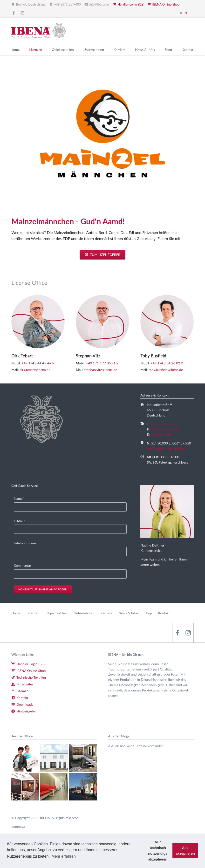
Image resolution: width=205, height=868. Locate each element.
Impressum (19, 826)
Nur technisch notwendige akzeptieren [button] (158, 851)
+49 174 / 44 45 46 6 (38, 363)
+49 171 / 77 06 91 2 (102, 363)
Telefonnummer (25, 543)
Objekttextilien (57, 613)
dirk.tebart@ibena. (33, 370)
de (48, 370)
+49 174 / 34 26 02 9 (167, 363)
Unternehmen (84, 613)
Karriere (106, 613)
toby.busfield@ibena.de (166, 370)
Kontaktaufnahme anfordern (43, 589)
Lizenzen (33, 613)
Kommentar (22, 565)
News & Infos (128, 613)
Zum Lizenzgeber (105, 255)
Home (16, 613)
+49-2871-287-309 (165, 429)
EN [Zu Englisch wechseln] (185, 13)
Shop (148, 613)
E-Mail (21, 521)
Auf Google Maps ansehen (166, 448)
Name (21, 498)
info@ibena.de (161, 434)
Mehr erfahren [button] (64, 856)
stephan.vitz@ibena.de (100, 370)
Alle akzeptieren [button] (185, 851)
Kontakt (164, 613)
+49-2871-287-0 (163, 424)
